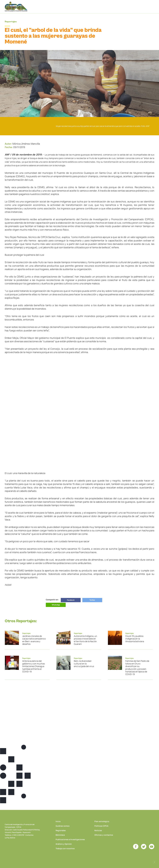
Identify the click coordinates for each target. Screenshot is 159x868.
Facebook (71, 600)
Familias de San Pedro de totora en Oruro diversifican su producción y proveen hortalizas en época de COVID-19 (137, 668)
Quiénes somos (63, 826)
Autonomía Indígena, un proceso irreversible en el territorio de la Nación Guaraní (85, 640)
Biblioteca (60, 835)
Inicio (58, 821)
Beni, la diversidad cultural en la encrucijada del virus (84, 664)
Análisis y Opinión (64, 844)
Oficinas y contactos (104, 835)
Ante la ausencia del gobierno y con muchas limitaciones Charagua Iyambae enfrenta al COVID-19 (33, 666)
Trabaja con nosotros (65, 848)
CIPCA (16, 7)
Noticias (98, 830)
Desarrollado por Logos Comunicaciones (154, 862)
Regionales (61, 830)
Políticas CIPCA (101, 826)
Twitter (92, 600)
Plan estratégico (102, 821)
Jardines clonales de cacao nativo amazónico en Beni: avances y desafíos (34, 640)
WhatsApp (56, 605)
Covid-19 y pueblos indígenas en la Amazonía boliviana (135, 639)
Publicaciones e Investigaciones (70, 839)
